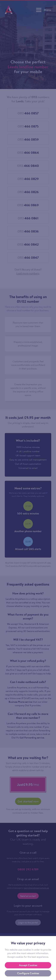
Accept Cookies (28, 965)
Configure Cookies (28, 973)
